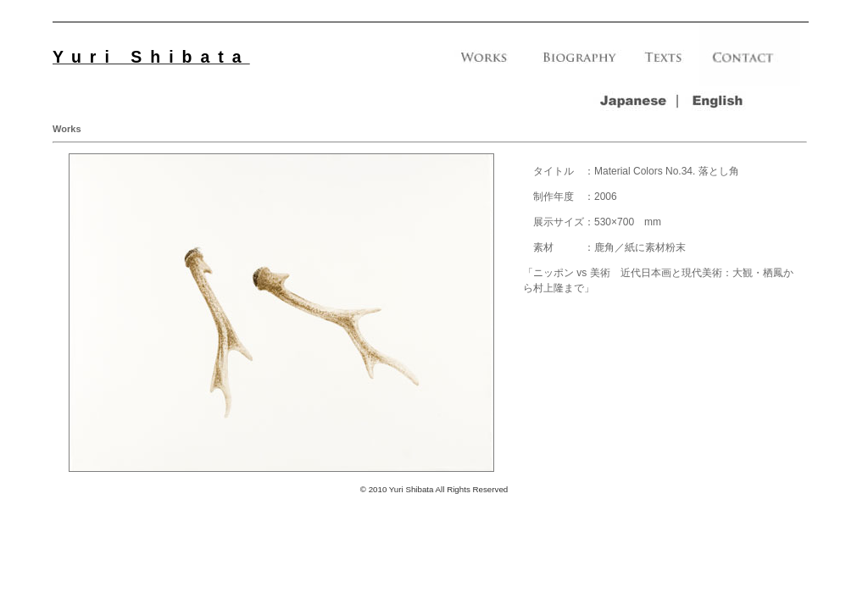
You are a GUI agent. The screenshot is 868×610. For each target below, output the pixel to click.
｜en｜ (721, 101)
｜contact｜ (750, 63)
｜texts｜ (665, 63)
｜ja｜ (636, 101)
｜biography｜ (578, 63)
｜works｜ (484, 63)
